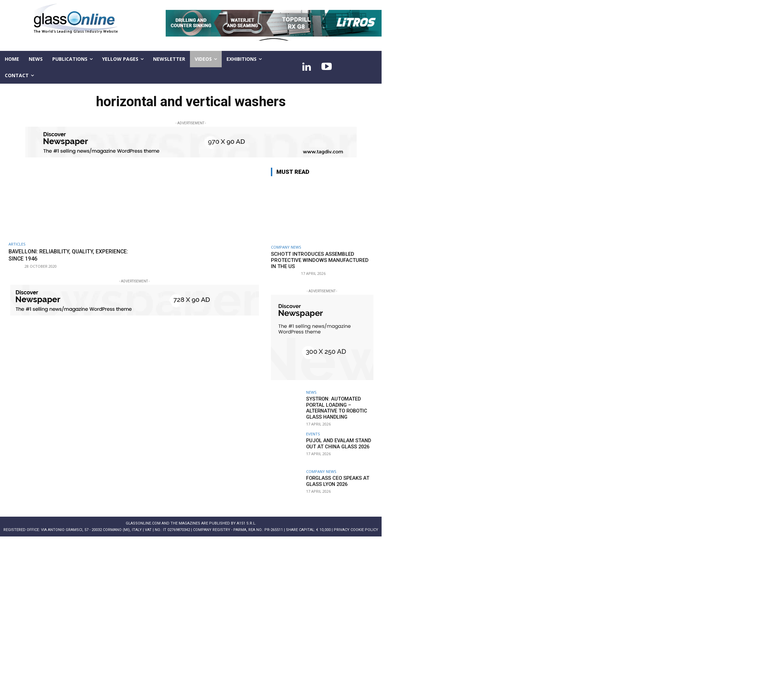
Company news (286, 247)
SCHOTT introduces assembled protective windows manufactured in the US (320, 260)
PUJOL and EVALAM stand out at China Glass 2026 (336, 442)
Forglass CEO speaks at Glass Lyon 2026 (336, 480)
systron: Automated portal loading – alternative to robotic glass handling (335, 407)
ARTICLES (17, 244)
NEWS (311, 392)
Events (313, 433)
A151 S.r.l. (246, 522)
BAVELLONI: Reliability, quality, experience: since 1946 (54, 255)
